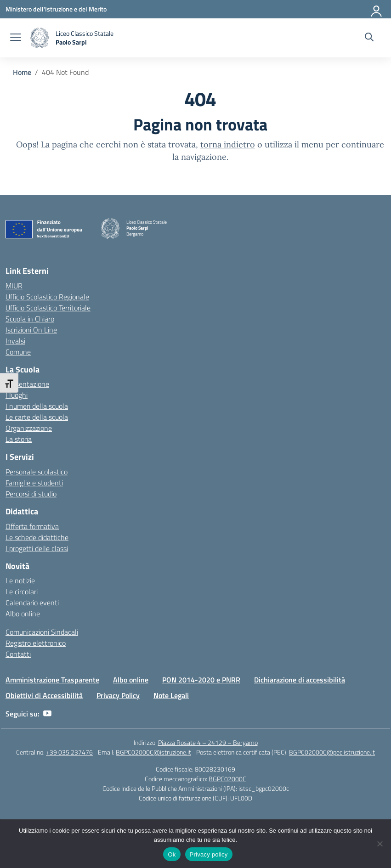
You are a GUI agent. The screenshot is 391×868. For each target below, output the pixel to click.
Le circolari (22, 592)
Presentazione (27, 384)
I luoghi (17, 395)
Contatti (18, 654)
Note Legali (171, 695)
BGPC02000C (227, 779)
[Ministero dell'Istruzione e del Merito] (56, 9)
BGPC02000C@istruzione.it (153, 752)
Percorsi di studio (31, 494)
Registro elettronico (36, 643)
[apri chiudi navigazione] (16, 38)
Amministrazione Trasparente (52, 680)
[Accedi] (377, 9)
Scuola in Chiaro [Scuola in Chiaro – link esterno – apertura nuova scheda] (30, 319)
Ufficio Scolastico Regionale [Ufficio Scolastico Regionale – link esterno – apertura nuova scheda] (47, 297)
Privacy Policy (118, 695)
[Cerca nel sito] (369, 38)
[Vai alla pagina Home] (22, 72)
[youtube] (47, 714)
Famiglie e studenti (34, 483)
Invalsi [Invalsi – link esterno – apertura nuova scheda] (15, 341)
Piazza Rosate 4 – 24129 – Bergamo (208, 742)
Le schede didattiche (37, 537)
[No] (380, 844)
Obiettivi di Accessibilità (44, 695)
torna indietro (228, 144)
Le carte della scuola (37, 417)
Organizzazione (29, 428)
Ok (172, 854)
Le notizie (20, 581)
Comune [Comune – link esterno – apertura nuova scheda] (18, 352)
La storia (19, 439)
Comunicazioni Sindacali (42, 632)
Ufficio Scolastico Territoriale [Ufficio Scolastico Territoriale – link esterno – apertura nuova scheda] (48, 308)
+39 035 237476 (69, 752)
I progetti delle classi (37, 548)
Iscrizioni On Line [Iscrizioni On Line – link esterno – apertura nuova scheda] (31, 330)
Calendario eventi (32, 603)
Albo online (23, 614)
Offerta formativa (32, 526)
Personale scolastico (37, 472)
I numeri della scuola (37, 406)
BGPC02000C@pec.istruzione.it (332, 752)
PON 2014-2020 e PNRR (201, 680)
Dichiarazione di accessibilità (300, 680)
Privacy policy (209, 854)
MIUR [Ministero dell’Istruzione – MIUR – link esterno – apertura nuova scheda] (14, 286)
